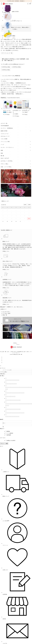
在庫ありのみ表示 (11, 441)
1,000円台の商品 (6, 70)
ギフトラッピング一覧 (7, 53)
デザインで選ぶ (5, 164)
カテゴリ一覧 (4, 123)
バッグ (2, 144)
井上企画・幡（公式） (5, 352)
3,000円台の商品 (6, 67)
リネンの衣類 (4, 139)
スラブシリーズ (5, 134)
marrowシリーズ (5, 136)
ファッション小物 (5, 142)
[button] (2, 109)
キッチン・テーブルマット (7, 147)
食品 (2, 153)
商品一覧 (5, 315)
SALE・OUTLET (5, 158)
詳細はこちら (6, 251)
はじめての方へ (7, 312)
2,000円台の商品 (16, 67)
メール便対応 (10, 433)
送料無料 (9, 435)
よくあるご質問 (7, 313)
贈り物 (2, 156)
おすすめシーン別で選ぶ (7, 161)
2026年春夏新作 (5, 126)
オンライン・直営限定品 (7, 128)
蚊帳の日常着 (4, 131)
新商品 (8, 431)
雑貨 (2, 150)
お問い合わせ (14, 352)
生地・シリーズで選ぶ (6, 167)
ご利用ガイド (3, 309)
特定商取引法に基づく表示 (23, 352)
